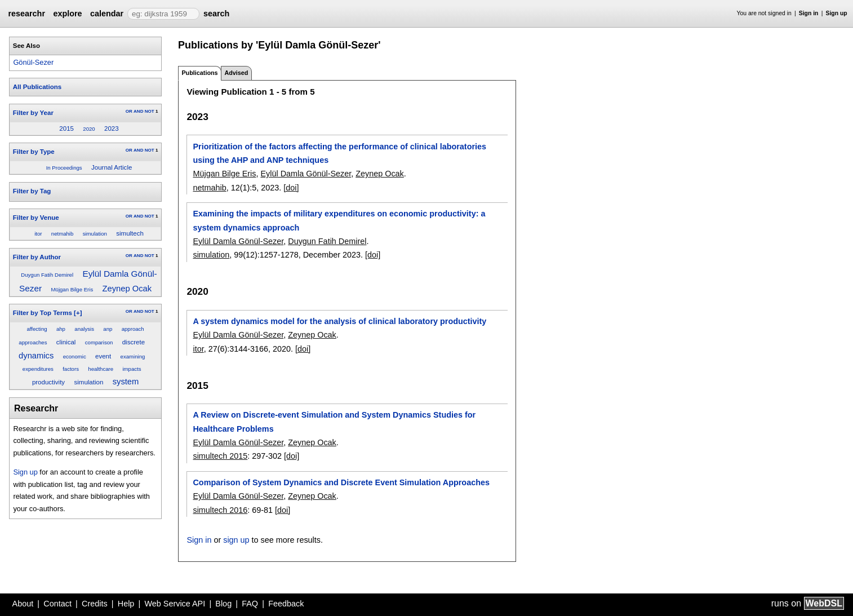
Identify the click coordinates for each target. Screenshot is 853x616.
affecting (37, 329)
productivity (48, 382)
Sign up (837, 13)
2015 (66, 128)
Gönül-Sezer (33, 62)
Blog (223, 604)
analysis (84, 329)
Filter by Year (33, 113)
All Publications (37, 87)
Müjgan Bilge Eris (72, 289)
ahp (61, 329)
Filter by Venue (36, 218)
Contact (57, 604)
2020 (89, 129)
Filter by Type (34, 152)
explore (67, 14)
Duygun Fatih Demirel (47, 275)
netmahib (62, 234)
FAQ (250, 604)
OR (129, 111)
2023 (112, 128)
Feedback (286, 604)
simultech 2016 (220, 510)
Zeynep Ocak (127, 289)
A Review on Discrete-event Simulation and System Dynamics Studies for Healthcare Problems (334, 422)
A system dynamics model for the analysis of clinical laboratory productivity (339, 321)
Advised (236, 73)
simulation (95, 234)
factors (71, 369)
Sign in (809, 13)
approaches (33, 342)
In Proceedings (64, 168)
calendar (107, 14)
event (103, 356)
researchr (26, 14)
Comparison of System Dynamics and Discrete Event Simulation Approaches (341, 482)
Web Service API (175, 604)
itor (38, 234)
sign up (236, 540)
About (23, 604)
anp (108, 329)
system (126, 382)
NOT (150, 111)
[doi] (291, 188)
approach (133, 329)
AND (138, 111)
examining (133, 356)
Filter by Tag (32, 191)
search (216, 14)
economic (75, 356)
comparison (99, 342)
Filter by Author (37, 257)
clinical (66, 342)
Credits (95, 604)
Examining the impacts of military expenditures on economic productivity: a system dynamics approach (339, 220)
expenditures (38, 369)
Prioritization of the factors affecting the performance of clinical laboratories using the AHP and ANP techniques (339, 153)
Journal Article (112, 167)
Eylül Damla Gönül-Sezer (306, 174)
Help (126, 604)
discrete (134, 342)
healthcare (101, 369)
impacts (132, 369)
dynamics (36, 356)
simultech (130, 233)
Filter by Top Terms (43, 313)
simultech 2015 (220, 456)
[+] (78, 313)
